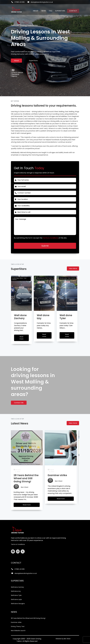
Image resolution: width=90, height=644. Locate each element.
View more (73, 423)
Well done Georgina (18, 604)
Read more (30, 505)
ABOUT (36, 11)
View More (73, 269)
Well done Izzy (16, 591)
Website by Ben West (63, 639)
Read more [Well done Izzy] (47, 336)
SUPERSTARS (60, 11)
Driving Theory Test (18, 626)
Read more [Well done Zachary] (24, 338)
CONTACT (73, 11)
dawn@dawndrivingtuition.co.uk (42, 2)
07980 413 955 (20, 2)
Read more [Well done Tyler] (70, 336)
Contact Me (19, 403)
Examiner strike (16, 622)
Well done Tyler (16, 595)
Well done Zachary (17, 587)
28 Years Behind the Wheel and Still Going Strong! (28, 618)
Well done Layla (16, 599)
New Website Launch (18, 631)
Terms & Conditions (18, 544)
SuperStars (33, 61)
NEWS (44, 11)
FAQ (51, 11)
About (16, 61)
